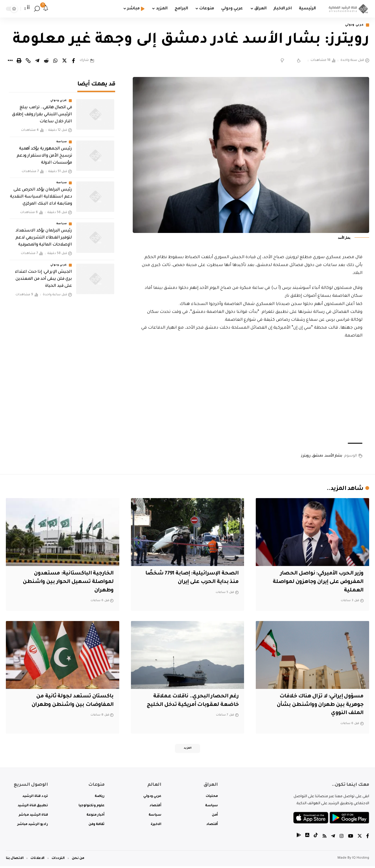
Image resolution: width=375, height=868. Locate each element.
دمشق (318, 456)
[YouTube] (350, 839)
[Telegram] (333, 839)
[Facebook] (368, 839)
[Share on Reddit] (46, 61)
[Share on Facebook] (74, 61)
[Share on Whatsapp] (55, 61)
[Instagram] (341, 839)
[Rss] (324, 839)
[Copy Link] (28, 61)
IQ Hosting (361, 860)
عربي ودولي (353, 25)
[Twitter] (359, 839)
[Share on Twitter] (64, 61)
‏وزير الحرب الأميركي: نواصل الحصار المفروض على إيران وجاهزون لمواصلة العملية (314, 583)
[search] (37, 9)
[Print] (19, 61)
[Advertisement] (251, 392)
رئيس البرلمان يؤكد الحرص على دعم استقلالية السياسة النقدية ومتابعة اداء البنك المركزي (41, 193)
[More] (10, 61)
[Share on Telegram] (37, 61)
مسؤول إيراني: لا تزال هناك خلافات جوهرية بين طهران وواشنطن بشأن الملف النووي (317, 705)
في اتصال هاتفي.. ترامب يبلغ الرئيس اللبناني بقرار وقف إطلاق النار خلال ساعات (42, 111)
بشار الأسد (334, 456)
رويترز (306, 456)
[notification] (46, 9)
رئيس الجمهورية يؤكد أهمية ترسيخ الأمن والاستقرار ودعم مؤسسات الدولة (44, 152)
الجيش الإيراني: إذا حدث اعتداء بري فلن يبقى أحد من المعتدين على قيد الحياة (44, 275)
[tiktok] (315, 839)
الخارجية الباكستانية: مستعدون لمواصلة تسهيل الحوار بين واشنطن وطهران (67, 583)
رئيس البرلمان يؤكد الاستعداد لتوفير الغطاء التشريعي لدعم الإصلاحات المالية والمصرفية (44, 234)
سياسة (62, 138)
